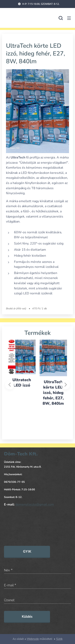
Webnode (33, 639)
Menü (69, 18)
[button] (61, 18)
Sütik (59, 639)
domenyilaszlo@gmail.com (35, 505)
